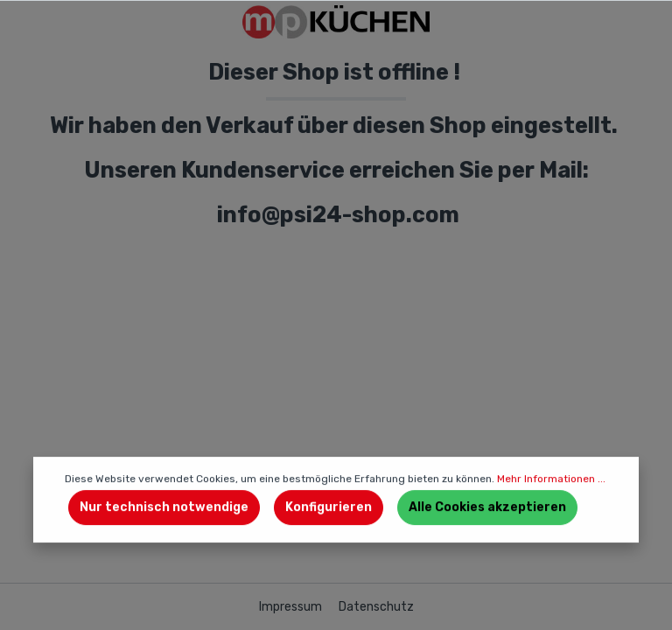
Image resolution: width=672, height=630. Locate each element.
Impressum (292, 607)
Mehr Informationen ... (551, 479)
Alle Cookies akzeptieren (487, 507)
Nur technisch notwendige (164, 507)
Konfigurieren (329, 507)
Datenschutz (376, 607)
